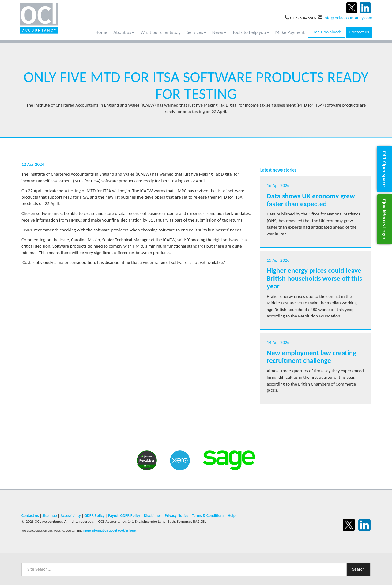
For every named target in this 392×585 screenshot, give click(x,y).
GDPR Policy (94, 516)
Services (196, 32)
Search (358, 569)
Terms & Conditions (208, 516)
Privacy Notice (177, 516)
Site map (49, 516)
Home (101, 32)
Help (232, 516)
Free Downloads (326, 32)
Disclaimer (153, 516)
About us (124, 32)
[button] (384, 169)
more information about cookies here (109, 530)
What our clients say (160, 32)
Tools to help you (251, 32)
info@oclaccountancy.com (348, 18)
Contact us (359, 32)
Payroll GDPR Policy (124, 516)
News (219, 32)
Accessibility (70, 516)
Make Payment (290, 32)
